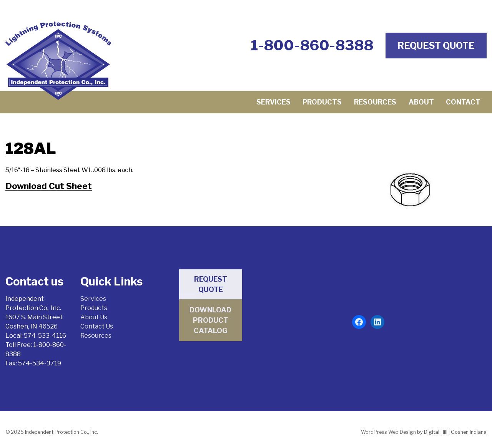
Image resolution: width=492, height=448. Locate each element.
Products (322, 102)
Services (273, 102)
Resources (375, 102)
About (421, 102)
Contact (463, 102)
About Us (94, 317)
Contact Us (97, 326)
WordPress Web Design (388, 432)
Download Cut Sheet (49, 186)
